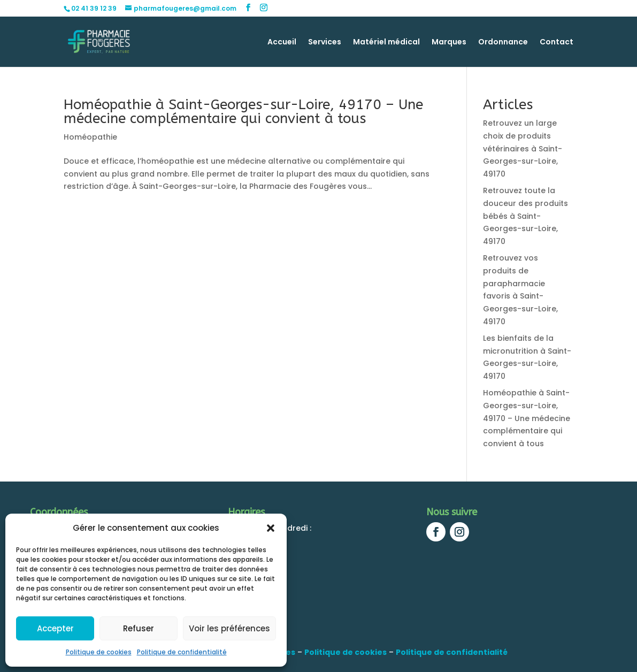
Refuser (139, 628)
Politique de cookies (99, 652)
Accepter (55, 628)
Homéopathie (90, 137)
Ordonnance (503, 43)
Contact (557, 43)
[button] (271, 528)
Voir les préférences (229, 628)
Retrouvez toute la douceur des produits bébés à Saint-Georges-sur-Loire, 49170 (525, 216)
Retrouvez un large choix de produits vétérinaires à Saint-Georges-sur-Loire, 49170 (523, 148)
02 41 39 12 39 (94, 8)
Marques (449, 43)
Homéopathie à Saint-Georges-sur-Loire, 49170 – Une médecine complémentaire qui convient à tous (243, 112)
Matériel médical (386, 43)
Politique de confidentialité (182, 652)
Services (325, 43)
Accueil (282, 43)
